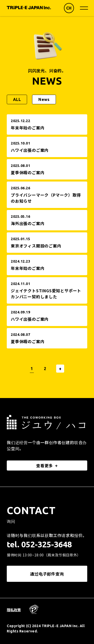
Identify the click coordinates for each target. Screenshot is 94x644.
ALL (17, 99)
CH (69, 8)
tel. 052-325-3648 (39, 544)
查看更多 (44, 466)
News (44, 99)
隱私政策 (14, 610)
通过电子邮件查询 (47, 574)
